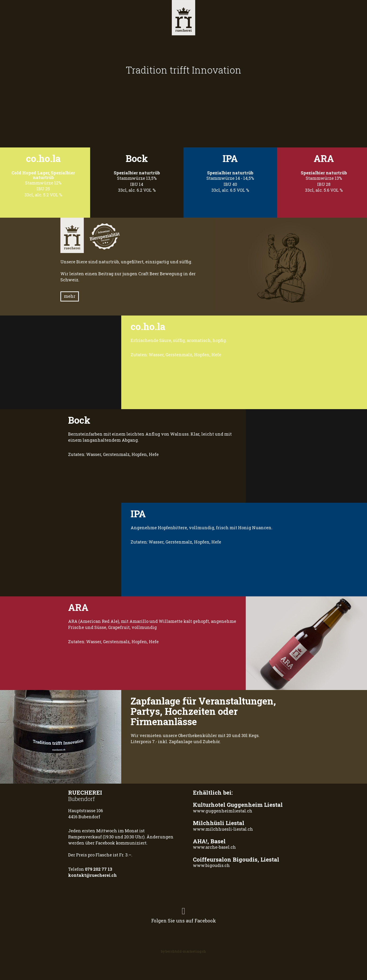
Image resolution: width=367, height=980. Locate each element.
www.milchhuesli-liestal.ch (223, 829)
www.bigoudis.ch (211, 865)
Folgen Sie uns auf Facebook (184, 914)
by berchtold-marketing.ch (183, 951)
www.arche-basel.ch (214, 847)
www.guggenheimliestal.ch (223, 811)
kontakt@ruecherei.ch (92, 875)
